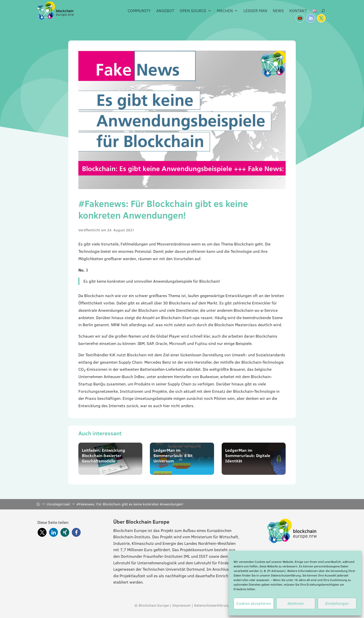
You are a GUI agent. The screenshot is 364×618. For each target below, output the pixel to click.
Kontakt (298, 11)
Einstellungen (337, 603)
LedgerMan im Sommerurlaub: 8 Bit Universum (173, 456)
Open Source (193, 11)
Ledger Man (255, 11)
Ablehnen (296, 603)
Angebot (165, 11)
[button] (42, 532)
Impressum (181, 605)
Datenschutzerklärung (286, 575)
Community (139, 11)
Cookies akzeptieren (254, 603)
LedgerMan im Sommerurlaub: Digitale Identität (248, 456)
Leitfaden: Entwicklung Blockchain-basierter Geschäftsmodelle (104, 456)
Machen (225, 11)
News (278, 11)
